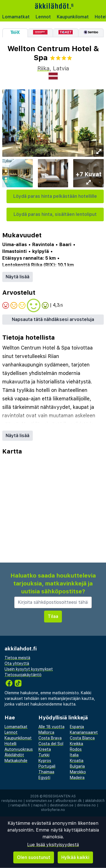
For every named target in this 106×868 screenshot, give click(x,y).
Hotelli (10, 744)
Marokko (78, 772)
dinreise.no (86, 805)
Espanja (77, 727)
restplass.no (12, 801)
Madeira (77, 778)
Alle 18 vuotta (51, 727)
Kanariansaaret (84, 732)
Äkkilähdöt (14, 755)
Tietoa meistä (17, 658)
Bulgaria (77, 766)
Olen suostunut (34, 857)
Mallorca (46, 732)
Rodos (76, 749)
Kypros (45, 761)
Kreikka (76, 744)
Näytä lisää (18, 277)
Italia (74, 755)
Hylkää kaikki (75, 857)
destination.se (62, 805)
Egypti (44, 778)
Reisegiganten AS (60, 796)
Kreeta (45, 749)
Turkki (44, 755)
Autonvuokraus (19, 749)
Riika (43, 68)
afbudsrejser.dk (69, 801)
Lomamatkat (16, 17)
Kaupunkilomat (73, 17)
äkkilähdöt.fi (95, 801)
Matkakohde (16, 761)
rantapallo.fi (20, 805)
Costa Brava (50, 738)
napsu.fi (40, 805)
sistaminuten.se (39, 801)
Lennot (43, 17)
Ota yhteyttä (17, 663)
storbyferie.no (53, 810)
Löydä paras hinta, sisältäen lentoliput (55, 214)
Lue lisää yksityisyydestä (53, 845)
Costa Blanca (82, 738)
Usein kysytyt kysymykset (29, 669)
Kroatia (77, 761)
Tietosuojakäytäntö (23, 675)
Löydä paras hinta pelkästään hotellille (55, 196)
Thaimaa (46, 772)
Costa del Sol (51, 744)
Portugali (47, 766)
